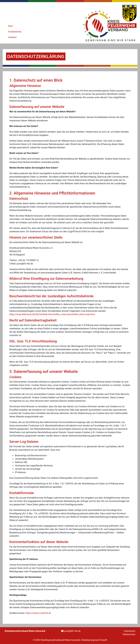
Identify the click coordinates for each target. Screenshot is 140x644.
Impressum (130, 631)
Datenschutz (129, 634)
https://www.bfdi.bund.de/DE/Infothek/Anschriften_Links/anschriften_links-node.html (52, 314)
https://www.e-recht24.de (38, 613)
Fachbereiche (15, 32)
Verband (12, 37)
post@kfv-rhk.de (72, 631)
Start (11, 26)
